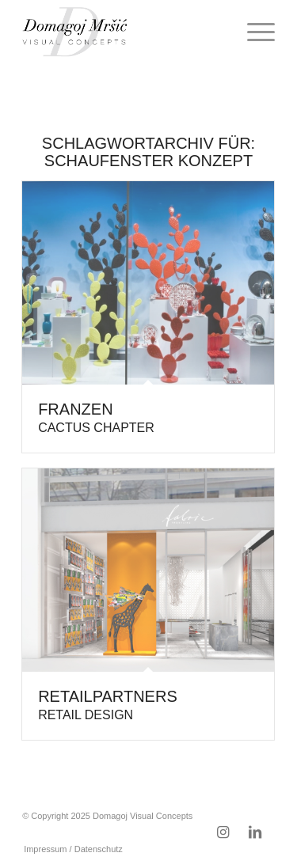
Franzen (96, 417)
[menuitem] (253, 32)
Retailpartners (108, 705)
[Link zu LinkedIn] (255, 832)
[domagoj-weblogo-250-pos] (123, 32)
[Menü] (253, 32)
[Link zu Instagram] (223, 832)
